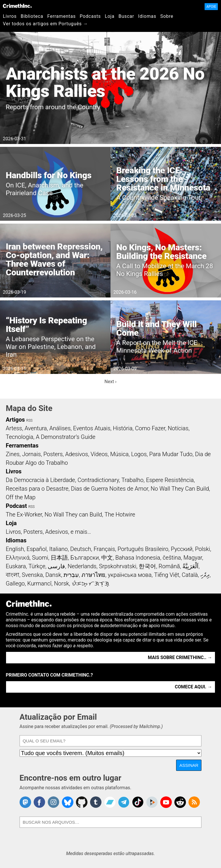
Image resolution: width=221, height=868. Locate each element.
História (123, 428)
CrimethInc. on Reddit (180, 802)
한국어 (147, 566)
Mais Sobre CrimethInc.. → (180, 657)
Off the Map (21, 497)
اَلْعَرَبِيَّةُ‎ (190, 566)
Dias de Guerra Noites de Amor (110, 489)
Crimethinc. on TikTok (138, 802)
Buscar (126, 16)
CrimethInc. (17, 6)
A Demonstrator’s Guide (66, 437)
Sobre (167, 16)
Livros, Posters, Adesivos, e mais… (48, 532)
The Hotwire (120, 514)
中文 (107, 558)
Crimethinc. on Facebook (39, 802)
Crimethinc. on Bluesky (68, 802)
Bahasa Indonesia (138, 558)
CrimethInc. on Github (82, 802)
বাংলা (13, 575)
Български (85, 558)
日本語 (59, 558)
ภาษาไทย (93, 575)
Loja (109, 16)
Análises (60, 428)
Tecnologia (20, 437)
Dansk (53, 575)
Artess (14, 428)
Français (104, 549)
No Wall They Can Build (180, 489)
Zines (13, 454)
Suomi (40, 558)
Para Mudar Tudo (171, 454)
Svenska (32, 575)
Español (37, 549)
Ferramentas (61, 16)
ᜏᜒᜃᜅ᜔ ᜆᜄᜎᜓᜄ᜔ (91, 583)
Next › (110, 382)
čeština (172, 558)
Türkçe (37, 566)
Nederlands (82, 566)
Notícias (178, 428)
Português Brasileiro (143, 549)
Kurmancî (39, 583)
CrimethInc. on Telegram (124, 802)
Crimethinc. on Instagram (54, 802)
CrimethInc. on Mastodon (25, 802)
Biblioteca (32, 16)
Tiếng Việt (166, 575)
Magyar (193, 558)
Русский (182, 549)
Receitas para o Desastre (37, 489)
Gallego (15, 583)
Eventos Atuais (92, 428)
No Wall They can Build (73, 514)
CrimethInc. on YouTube (166, 802)
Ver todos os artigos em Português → (45, 24)
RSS (29, 420)
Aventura (36, 428)
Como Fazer (150, 428)
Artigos (15, 420)
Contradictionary (98, 480)
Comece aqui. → (194, 687)
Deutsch (81, 549)
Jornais (32, 454)
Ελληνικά (18, 558)
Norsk (62, 583)
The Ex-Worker (24, 514)
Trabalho (133, 480)
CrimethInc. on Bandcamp (110, 802)
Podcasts (90, 16)
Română (169, 566)
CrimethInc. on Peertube (152, 802)
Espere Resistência (170, 480)
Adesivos (77, 454)
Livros (10, 16)
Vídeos (99, 454)
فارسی (56, 566)
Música (119, 454)
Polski (203, 549)
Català (190, 575)
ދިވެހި (205, 575)
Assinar (189, 765)
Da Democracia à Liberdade (40, 480)
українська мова (130, 575)
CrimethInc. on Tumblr (96, 802)
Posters (53, 454)
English (15, 549)
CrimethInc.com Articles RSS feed (194, 802)
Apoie (211, 7)
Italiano (58, 549)
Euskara (16, 566)
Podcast (16, 506)
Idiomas (147, 16)
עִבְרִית (71, 575)
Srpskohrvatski (118, 566)
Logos (139, 454)
